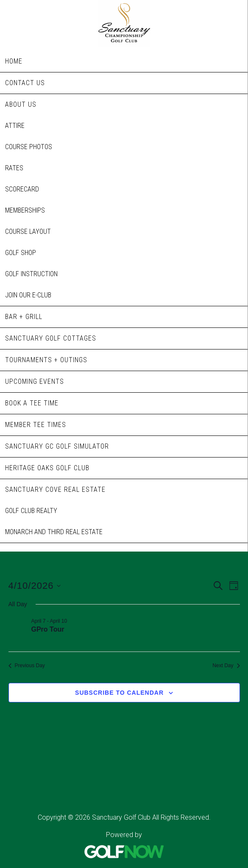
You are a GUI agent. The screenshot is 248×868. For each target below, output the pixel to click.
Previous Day (27, 666)
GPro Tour (48, 629)
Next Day (226, 666)
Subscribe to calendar (119, 693)
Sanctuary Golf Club (124, 23)
